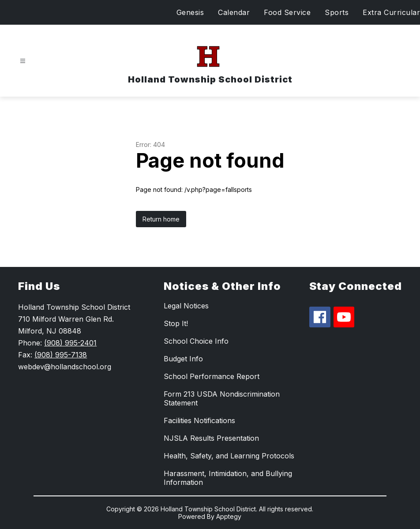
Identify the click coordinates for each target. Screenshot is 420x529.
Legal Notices (186, 306)
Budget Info (183, 359)
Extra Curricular (391, 12)
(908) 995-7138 (61, 355)
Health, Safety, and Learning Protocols (229, 456)
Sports (337, 12)
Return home (161, 219)
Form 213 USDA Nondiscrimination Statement (222, 398)
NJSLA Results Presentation (211, 438)
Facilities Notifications (199, 420)
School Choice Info (196, 341)
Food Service (287, 12)
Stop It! (176, 323)
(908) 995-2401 (70, 343)
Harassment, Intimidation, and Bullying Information (228, 478)
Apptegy (229, 516)
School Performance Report (212, 376)
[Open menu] (23, 61)
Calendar (234, 12)
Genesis (190, 12)
